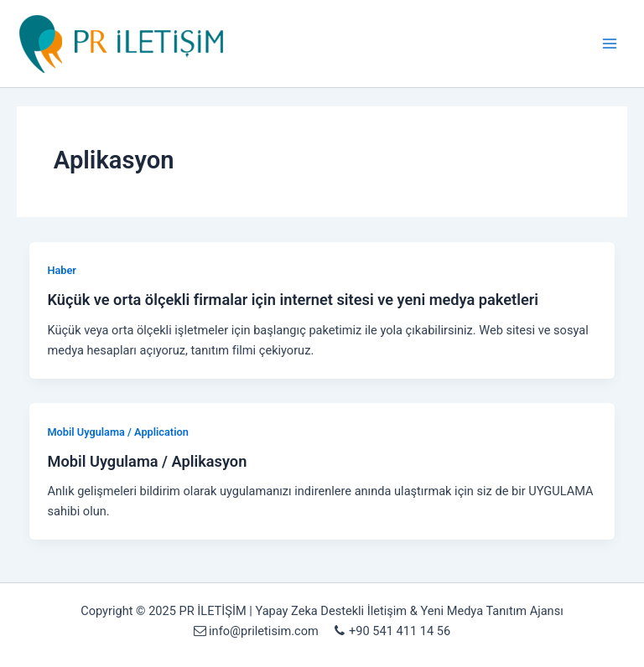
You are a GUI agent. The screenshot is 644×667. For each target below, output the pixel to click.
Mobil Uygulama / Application (117, 432)
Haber (62, 270)
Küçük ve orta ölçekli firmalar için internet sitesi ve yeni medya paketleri (293, 300)
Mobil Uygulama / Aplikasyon (147, 461)
